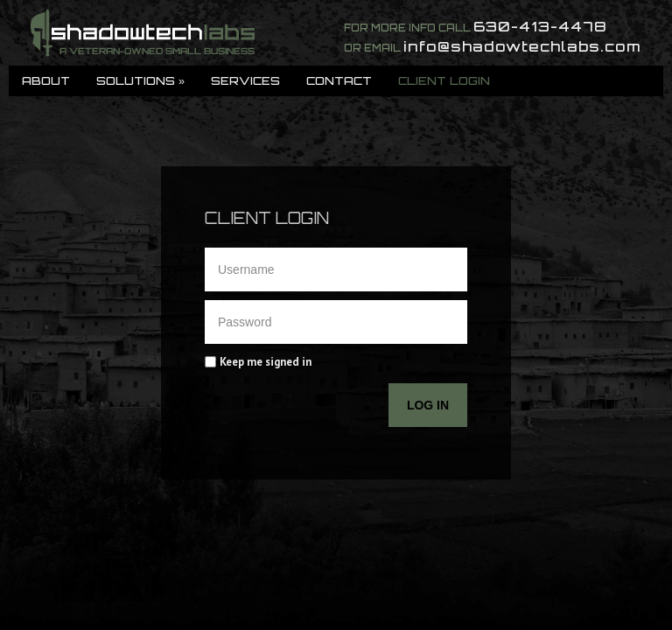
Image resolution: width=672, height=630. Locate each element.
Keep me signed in (266, 362)
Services (245, 80)
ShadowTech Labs (143, 33)
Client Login (444, 80)
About (46, 80)
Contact (339, 80)
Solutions (140, 80)
